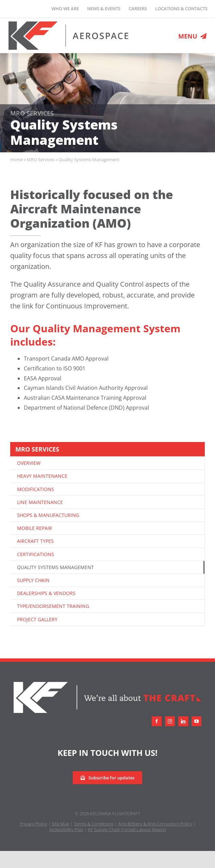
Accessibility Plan (66, 829)
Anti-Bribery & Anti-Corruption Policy (155, 824)
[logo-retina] (69, 24)
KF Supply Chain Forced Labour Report (127, 829)
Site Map (61, 824)
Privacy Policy (34, 824)
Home (16, 159)
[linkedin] (183, 721)
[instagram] (170, 721)
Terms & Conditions (94, 824)
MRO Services (41, 159)
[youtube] (196, 721)
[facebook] (157, 721)
